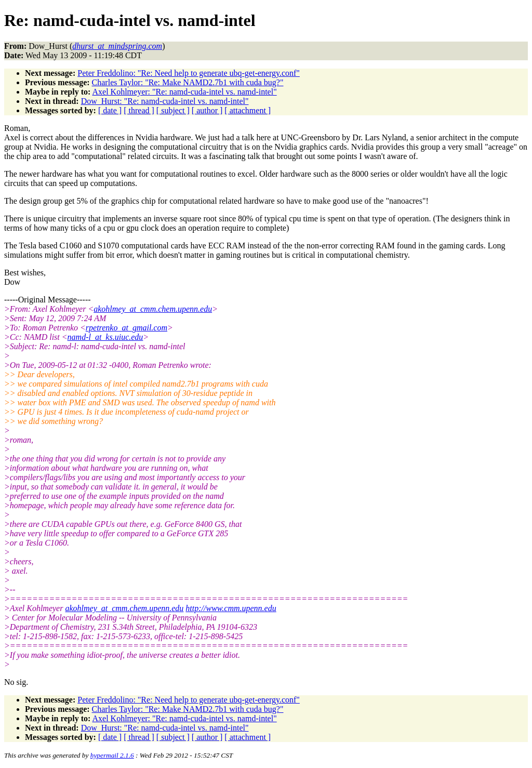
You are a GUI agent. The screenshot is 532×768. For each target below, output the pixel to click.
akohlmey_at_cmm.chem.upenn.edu (153, 309)
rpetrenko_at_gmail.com (127, 328)
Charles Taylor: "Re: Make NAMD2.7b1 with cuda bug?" (188, 82)
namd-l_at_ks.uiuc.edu (105, 337)
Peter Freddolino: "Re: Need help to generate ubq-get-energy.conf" (189, 73)
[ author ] (207, 110)
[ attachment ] (248, 110)
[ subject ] (173, 110)
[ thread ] (139, 110)
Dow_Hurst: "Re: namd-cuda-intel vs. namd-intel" (165, 101)
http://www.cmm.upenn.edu (231, 608)
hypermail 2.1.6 (112, 755)
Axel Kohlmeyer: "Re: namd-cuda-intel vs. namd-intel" (184, 92)
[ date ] (110, 110)
